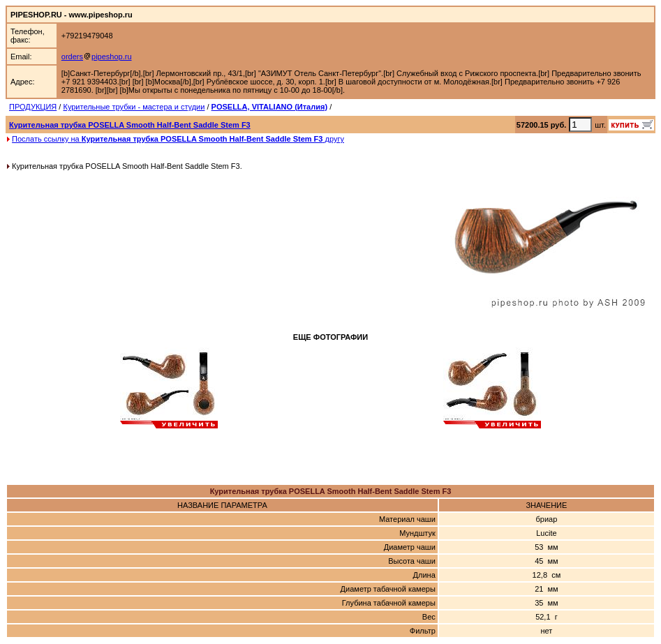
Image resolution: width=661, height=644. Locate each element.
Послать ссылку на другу (178, 139)
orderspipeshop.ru (97, 57)
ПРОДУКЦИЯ (33, 107)
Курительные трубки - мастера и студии (134, 107)
